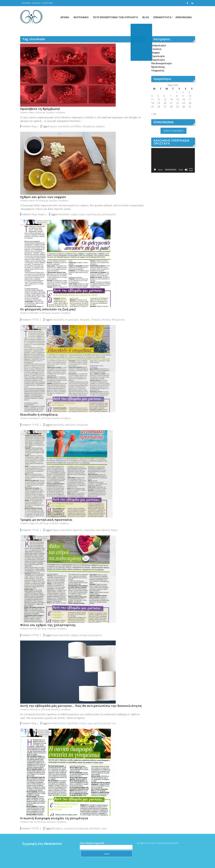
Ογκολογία (158, 56)
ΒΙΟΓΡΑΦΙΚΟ (81, 17)
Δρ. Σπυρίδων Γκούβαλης (54, 112)
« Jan (154, 114)
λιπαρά (83, 635)
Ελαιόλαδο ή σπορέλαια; (39, 415)
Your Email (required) (104, 845)
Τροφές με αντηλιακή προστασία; (46, 520)
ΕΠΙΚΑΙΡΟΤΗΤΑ (162, 17)
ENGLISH (37, 3)
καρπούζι (78, 530)
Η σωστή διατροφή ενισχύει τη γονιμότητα (54, 818)
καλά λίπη (70, 425)
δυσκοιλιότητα (58, 723)
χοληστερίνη (95, 635)
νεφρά (74, 214)
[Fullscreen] (191, 170)
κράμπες (100, 126)
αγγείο (53, 126)
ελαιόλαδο (64, 126)
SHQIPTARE (47, 3)
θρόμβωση (89, 126)
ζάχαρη (75, 635)
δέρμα (56, 530)
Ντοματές (85, 320)
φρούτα (98, 723)
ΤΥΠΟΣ (35, 320)
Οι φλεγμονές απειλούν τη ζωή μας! (48, 309)
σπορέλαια (82, 425)
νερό (90, 723)
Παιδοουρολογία (161, 63)
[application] (173, 160)
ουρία (82, 214)
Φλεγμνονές (118, 320)
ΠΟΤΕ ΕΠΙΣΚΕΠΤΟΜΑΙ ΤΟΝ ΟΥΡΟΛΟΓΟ (115, 17)
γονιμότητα (70, 828)
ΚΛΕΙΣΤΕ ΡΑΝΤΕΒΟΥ (173, 131)
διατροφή (83, 828)
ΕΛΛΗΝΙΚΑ (26, 3)
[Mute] (186, 170)
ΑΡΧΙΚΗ (65, 17)
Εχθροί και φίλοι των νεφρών (43, 197)
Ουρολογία (158, 60)
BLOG (146, 17)
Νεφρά (41, 214)
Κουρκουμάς (72, 320)
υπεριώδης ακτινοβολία (97, 530)
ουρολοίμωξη (93, 214)
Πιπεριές (96, 320)
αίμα (55, 635)
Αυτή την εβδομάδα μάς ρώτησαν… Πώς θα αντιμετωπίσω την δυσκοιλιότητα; (81, 706)
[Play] (155, 170)
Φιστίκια (106, 320)
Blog (34, 126)
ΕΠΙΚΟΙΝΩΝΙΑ (184, 17)
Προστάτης (158, 67)
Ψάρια (114, 530)
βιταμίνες (58, 828)
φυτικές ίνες (110, 723)
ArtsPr (173, 843)
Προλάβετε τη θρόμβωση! (40, 109)
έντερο (83, 723)
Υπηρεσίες (158, 70)
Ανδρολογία (159, 45)
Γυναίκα (156, 49)
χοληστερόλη (109, 214)
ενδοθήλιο (76, 126)
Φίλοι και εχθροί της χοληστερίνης (48, 625)
